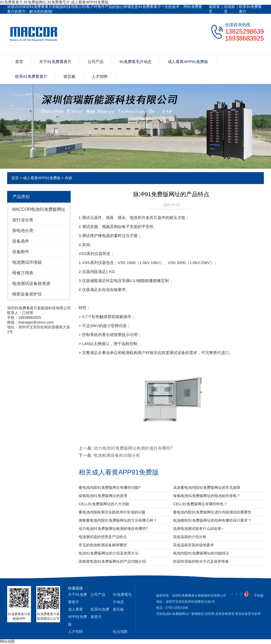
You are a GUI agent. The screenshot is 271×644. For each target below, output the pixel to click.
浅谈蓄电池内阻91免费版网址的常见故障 (207, 488)
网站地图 (7, 641)
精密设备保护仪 (27, 294)
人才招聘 (100, 76)
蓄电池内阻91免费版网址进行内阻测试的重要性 (212, 512)
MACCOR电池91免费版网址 (39, 209)
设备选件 (21, 241)
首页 (19, 62)
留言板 (69, 76)
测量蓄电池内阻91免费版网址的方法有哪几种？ (118, 520)
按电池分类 (23, 231)
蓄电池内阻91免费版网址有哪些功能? (109, 488)
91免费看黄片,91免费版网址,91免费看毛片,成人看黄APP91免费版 (54, 2)
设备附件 (21, 252)
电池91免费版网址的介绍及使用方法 (109, 553)
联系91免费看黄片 (250, 9)
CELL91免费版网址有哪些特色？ (200, 504)
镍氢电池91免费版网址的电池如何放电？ (207, 496)
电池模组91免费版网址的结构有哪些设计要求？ (212, 520)
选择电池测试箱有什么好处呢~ (198, 529)
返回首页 (214, 9)
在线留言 (229, 9)
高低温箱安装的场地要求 (193, 545)
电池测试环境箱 (27, 262)
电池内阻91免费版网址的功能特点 (201, 553)
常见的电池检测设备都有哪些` (103, 545)
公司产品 (96, 62)
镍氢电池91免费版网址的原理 (103, 496)
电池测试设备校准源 (31, 283)
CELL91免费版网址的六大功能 (104, 504)
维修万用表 (23, 273)
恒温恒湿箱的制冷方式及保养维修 (201, 561)
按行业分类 (23, 220)
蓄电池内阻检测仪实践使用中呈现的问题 (112, 512)
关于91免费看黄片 (55, 62)
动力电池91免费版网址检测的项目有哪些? (133, 448)
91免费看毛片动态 (136, 62)
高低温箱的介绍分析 (190, 537)
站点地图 (120, 632)
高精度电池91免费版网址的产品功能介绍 (112, 561)
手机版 (259, 596)
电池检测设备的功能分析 (117, 455)
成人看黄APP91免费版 (188, 62)
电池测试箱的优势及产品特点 (103, 537)
